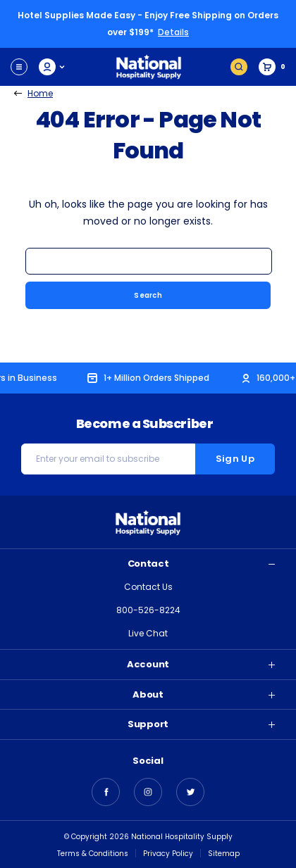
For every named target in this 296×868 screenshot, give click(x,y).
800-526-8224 (148, 610)
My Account (53, 67)
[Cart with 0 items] (272, 67)
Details (173, 32)
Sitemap (224, 854)
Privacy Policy (168, 854)
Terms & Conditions (93, 854)
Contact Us (148, 587)
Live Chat (148, 633)
